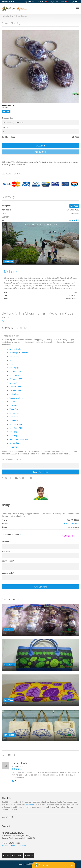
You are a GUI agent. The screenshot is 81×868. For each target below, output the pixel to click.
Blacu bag (13, 436)
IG (21, 856)
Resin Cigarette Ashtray (19, 353)
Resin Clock (14, 394)
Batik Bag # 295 (16, 428)
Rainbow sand (15, 413)
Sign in (11, 2)
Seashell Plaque (16, 421)
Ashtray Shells (15, 349)
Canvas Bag (14, 443)
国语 (64, 2)
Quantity (5, 127)
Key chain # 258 (16, 379)
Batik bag (13, 432)
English (54, 2)
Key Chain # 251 (16, 375)
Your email (6, 551)
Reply (16, 781)
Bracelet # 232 (15, 387)
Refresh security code (10, 535)
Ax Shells (13, 406)
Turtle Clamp (14, 447)
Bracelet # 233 (15, 390)
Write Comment (41, 587)
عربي (74, 2)
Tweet (7, 856)
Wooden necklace (16, 398)
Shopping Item (8, 118)
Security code (8, 573)
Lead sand (13, 417)
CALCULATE (41, 146)
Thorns (12, 402)
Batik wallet (14, 368)
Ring (11, 364)
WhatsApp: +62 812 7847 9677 (14, 846)
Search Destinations (41, 472)
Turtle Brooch (15, 357)
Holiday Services (7, 16)
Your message (8, 561)
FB (14, 856)
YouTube (30, 856)
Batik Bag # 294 (16, 424)
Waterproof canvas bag (18, 439)
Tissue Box (14, 409)
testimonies (30, 804)
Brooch (12, 360)
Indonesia (42, 2)
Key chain (13, 383)
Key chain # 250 (16, 372)
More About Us (8, 817)
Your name (7, 542)
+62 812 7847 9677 (72, 523)
